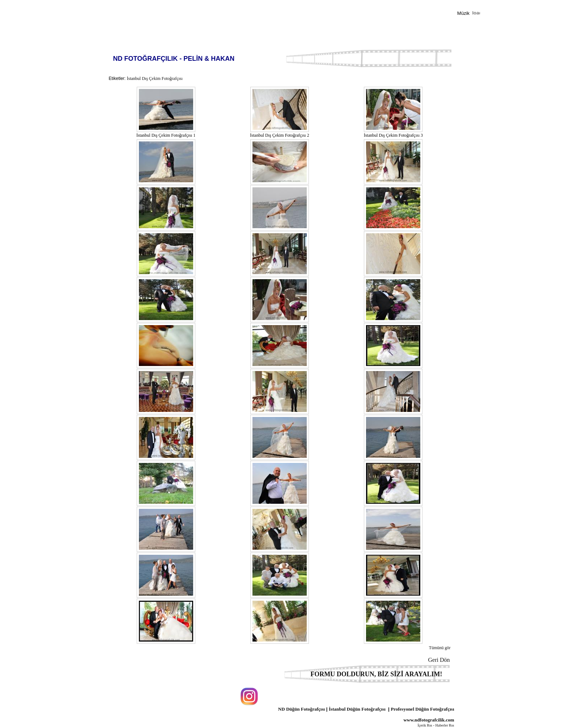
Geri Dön (441, 660)
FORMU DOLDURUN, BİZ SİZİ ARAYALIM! (376, 674)
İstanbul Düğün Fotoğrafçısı (357, 709)
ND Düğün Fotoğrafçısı (301, 709)
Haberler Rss (445, 725)
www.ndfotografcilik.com (429, 720)
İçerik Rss (425, 725)
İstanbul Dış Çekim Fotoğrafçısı (155, 78)
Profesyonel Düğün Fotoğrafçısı (422, 709)
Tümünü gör (440, 648)
